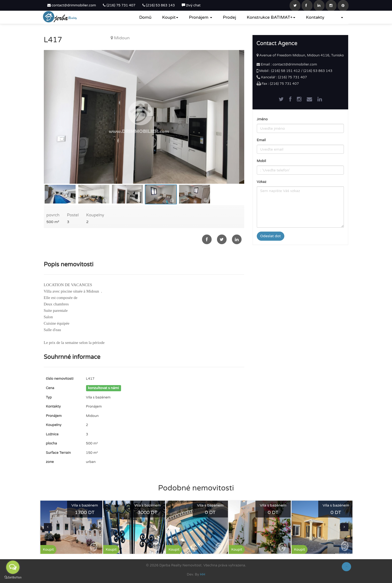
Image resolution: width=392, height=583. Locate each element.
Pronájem (201, 17)
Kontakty (315, 17)
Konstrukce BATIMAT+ (271, 17)
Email (261, 140)
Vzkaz (262, 182)
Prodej (229, 17)
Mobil (261, 161)
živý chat (191, 5)
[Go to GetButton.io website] (13, 578)
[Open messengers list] (13, 567)
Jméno (262, 119)
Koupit (170, 17)
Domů (145, 17)
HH (203, 574)
